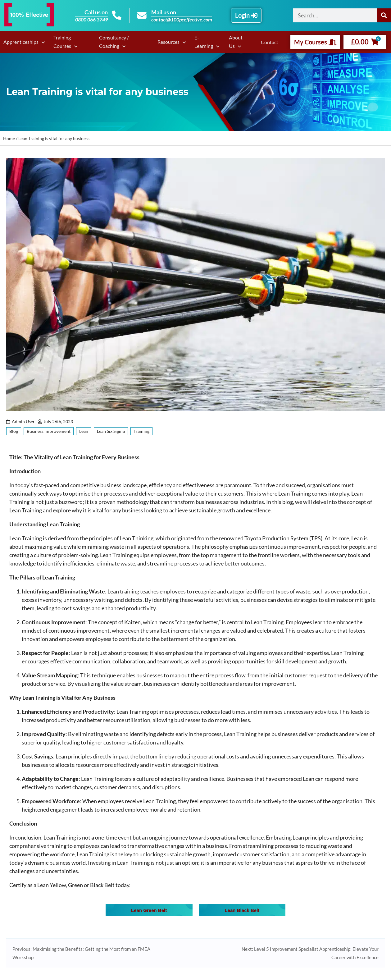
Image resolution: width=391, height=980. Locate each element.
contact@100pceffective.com (182, 19)
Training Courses (61, 42)
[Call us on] (117, 16)
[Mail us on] (142, 16)
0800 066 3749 (91, 19)
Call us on (96, 12)
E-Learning (204, 42)
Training (141, 431)
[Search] (384, 15)
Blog (14, 431)
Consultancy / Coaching (113, 42)
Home (9, 138)
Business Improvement (49, 431)
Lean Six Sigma (111, 431)
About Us (236, 42)
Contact (270, 42)
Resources (169, 42)
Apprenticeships (21, 42)
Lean (84, 431)
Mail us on (164, 12)
